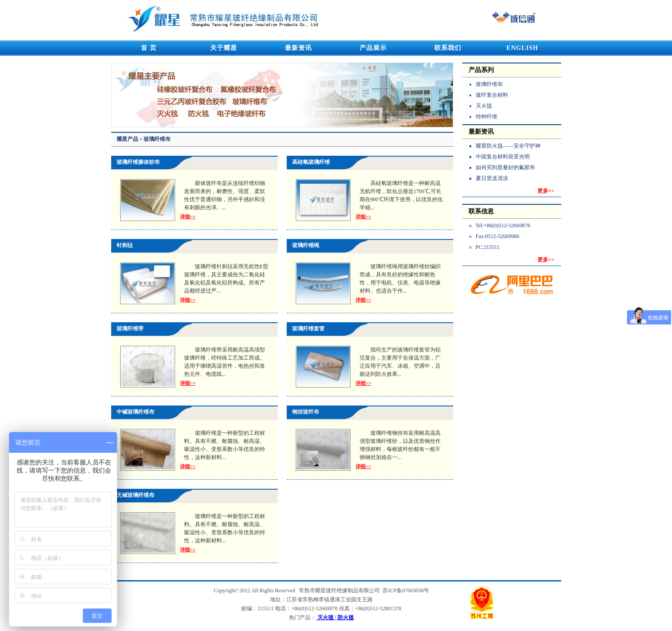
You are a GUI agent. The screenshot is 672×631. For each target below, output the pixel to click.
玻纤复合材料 (492, 95)
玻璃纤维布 (489, 84)
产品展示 (373, 48)
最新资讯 (298, 48)
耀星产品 (128, 139)
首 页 (149, 48)
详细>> (188, 216)
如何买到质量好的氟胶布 (505, 167)
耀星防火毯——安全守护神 (508, 146)
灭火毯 (484, 106)
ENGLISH (522, 48)
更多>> (546, 191)
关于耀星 (224, 48)
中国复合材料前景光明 (503, 157)
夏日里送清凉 (492, 178)
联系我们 (448, 48)
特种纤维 (487, 117)
